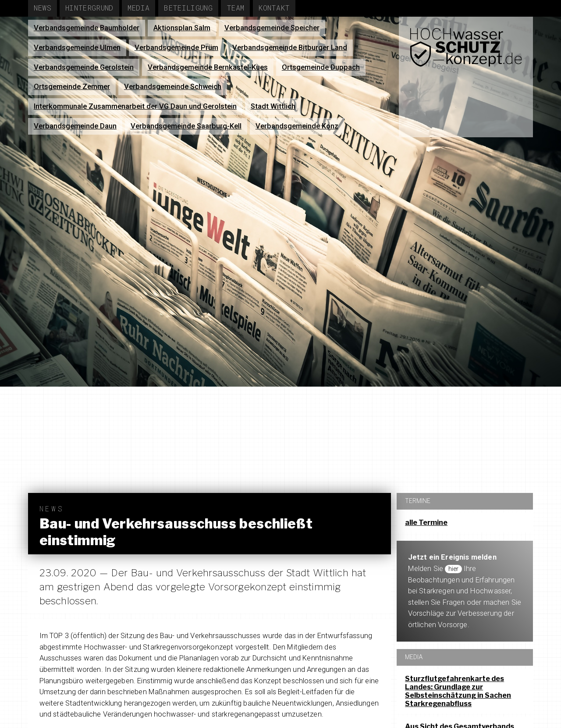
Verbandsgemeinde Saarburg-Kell (186, 126)
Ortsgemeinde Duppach (321, 67)
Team (235, 8)
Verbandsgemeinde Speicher (272, 28)
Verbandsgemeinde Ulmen (77, 48)
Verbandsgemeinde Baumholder (87, 28)
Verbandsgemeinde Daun (75, 126)
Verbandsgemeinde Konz (297, 126)
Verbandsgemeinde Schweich (173, 87)
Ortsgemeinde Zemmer (72, 87)
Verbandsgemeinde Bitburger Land (290, 48)
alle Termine (426, 523)
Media (139, 8)
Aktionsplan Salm (182, 28)
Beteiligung (188, 8)
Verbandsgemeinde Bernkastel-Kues (208, 67)
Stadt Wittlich (273, 106)
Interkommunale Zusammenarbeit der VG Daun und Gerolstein (135, 106)
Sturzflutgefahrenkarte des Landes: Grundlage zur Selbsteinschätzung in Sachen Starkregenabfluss (458, 691)
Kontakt (274, 8)
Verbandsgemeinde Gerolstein (84, 67)
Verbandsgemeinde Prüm (176, 48)
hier (455, 569)
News (43, 8)
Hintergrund (89, 8)
